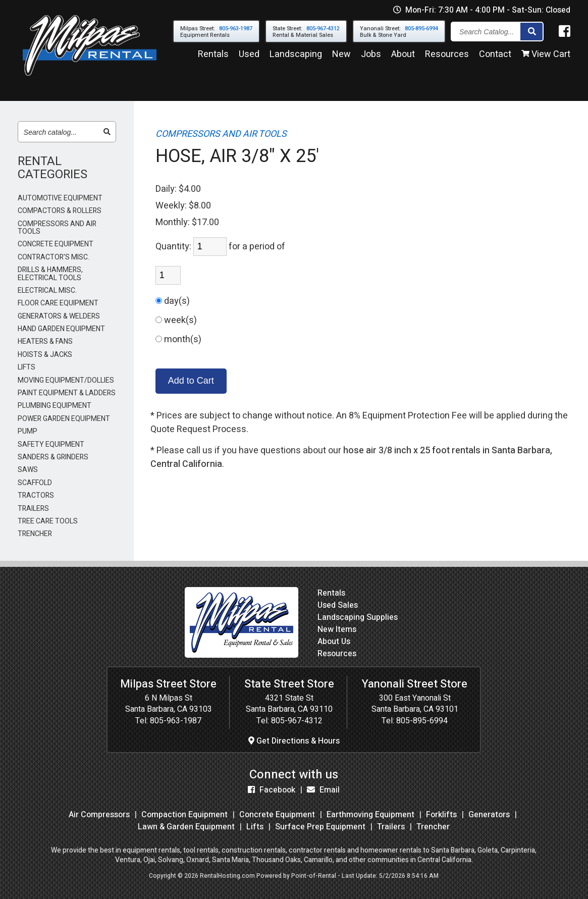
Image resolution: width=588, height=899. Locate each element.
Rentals (213, 55)
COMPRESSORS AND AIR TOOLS (57, 228)
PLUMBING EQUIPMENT (55, 406)
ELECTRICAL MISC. (47, 290)
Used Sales (338, 605)
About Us (334, 642)
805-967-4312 (297, 721)
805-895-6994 (422, 721)
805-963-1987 (176, 721)
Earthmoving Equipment (370, 815)
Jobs (371, 55)
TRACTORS (36, 495)
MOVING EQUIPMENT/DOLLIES (66, 380)
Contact (495, 55)
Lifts (255, 827)
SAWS (28, 470)
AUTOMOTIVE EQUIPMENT (60, 198)
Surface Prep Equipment (320, 827)
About (403, 55)
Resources (447, 55)
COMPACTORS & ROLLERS (60, 211)
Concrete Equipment (277, 815)
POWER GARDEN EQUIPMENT (64, 419)
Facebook (272, 790)
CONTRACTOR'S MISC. (54, 257)
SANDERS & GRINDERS (53, 457)
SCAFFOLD (35, 483)
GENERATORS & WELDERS (59, 316)
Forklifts (441, 815)
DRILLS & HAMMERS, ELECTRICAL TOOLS (50, 274)
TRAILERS (33, 509)
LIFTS (26, 367)
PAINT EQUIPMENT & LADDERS (67, 393)
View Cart (546, 55)
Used (249, 55)
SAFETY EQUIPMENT (51, 444)
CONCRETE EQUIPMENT (56, 244)
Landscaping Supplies (358, 617)
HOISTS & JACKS (45, 355)
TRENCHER (35, 534)
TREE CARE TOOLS (48, 521)
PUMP (28, 431)
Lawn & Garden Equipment (186, 827)
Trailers (391, 827)
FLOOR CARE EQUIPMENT (58, 303)
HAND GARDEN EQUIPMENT (61, 329)
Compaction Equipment (184, 815)
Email (323, 790)
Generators (489, 815)
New (341, 55)
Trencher (433, 827)
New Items (337, 629)
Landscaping (296, 55)
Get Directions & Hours (294, 741)
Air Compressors (99, 815)
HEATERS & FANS (45, 341)
